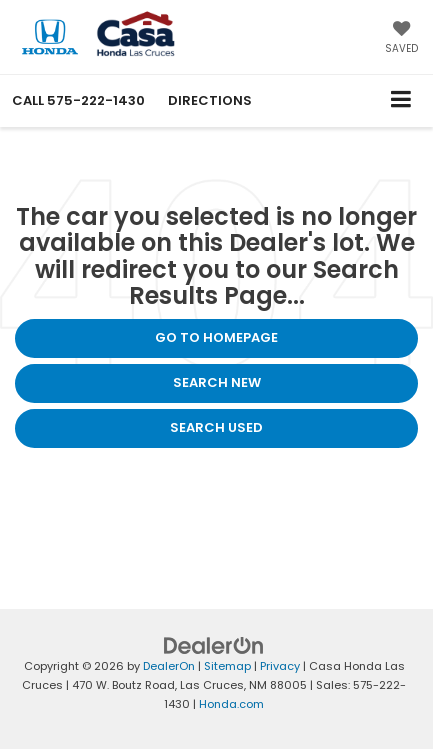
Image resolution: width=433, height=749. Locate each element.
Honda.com (231, 704)
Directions (210, 100)
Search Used (216, 427)
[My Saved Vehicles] (401, 39)
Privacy (280, 666)
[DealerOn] (214, 645)
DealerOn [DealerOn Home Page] (169, 666)
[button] (78, 100)
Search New (217, 382)
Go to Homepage (216, 337)
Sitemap (227, 666)
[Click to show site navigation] (401, 100)
